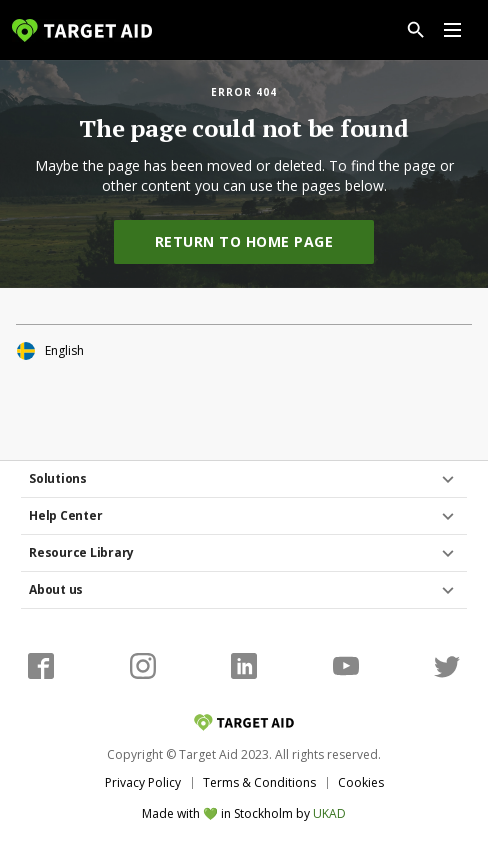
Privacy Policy (143, 782)
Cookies (361, 782)
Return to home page (244, 241)
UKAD (329, 813)
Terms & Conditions (259, 782)
